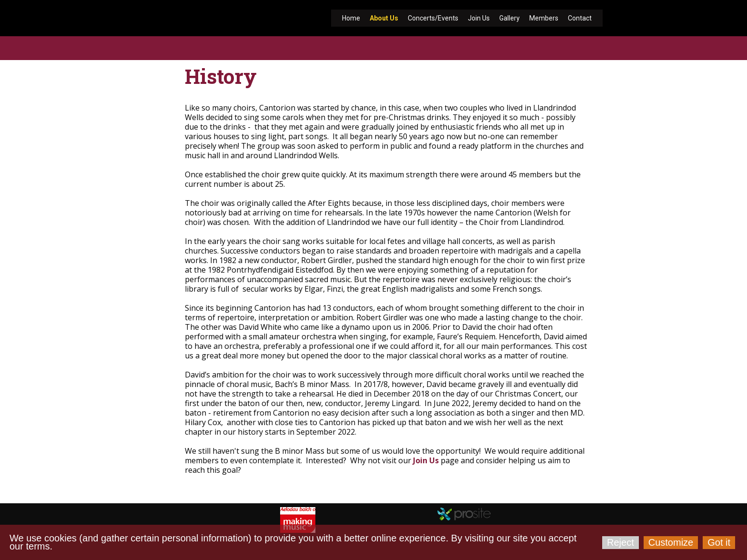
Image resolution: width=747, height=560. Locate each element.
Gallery (510, 18)
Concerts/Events (433, 18)
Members (544, 18)
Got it (719, 542)
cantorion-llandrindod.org (198, 482)
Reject (621, 542)
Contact (580, 18)
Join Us (479, 18)
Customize (671, 542)
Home (351, 18)
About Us (384, 18)
